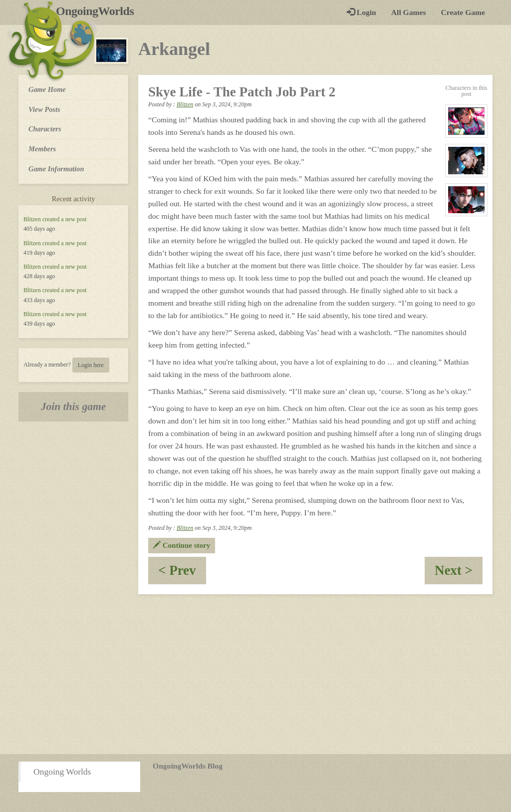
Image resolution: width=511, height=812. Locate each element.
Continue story (182, 545)
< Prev (182, 574)
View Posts (44, 109)
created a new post (65, 219)
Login (362, 12)
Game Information (56, 169)
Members (42, 149)
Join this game (74, 406)
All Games (409, 12)
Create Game (463, 12)
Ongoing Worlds (62, 772)
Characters (45, 128)
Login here (91, 365)
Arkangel (174, 49)
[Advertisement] (255, 674)
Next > (459, 574)
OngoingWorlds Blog (188, 766)
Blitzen (32, 219)
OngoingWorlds (99, 11)
